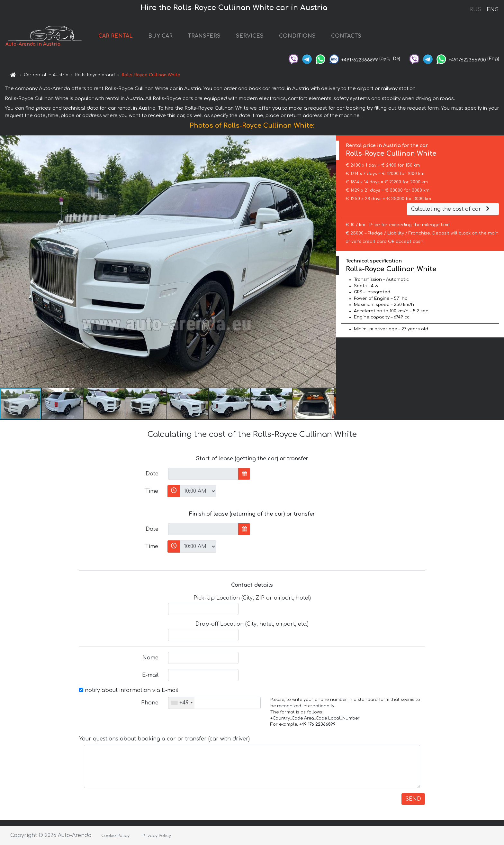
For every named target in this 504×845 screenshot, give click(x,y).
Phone (150, 703)
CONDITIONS (297, 36)
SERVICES (250, 36)
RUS (476, 10)
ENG (492, 10)
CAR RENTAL (116, 36)
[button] (330, 262)
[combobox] (181, 703)
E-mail (150, 675)
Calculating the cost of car (451, 209)
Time (152, 491)
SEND (413, 799)
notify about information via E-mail (129, 690)
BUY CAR (160, 36)
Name (150, 658)
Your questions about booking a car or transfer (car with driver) (164, 739)
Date (152, 474)
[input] (203, 474)
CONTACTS (346, 36)
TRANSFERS (204, 36)
